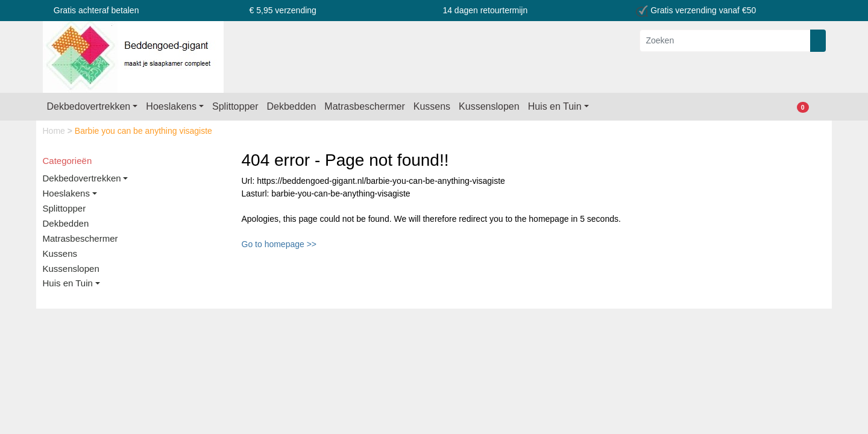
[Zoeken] (725, 41)
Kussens (432, 106)
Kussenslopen (489, 106)
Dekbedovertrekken (89, 106)
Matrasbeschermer (364, 106)
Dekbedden (292, 106)
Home (55, 131)
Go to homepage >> (279, 244)
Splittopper (235, 106)
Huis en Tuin (555, 106)
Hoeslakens (171, 106)
